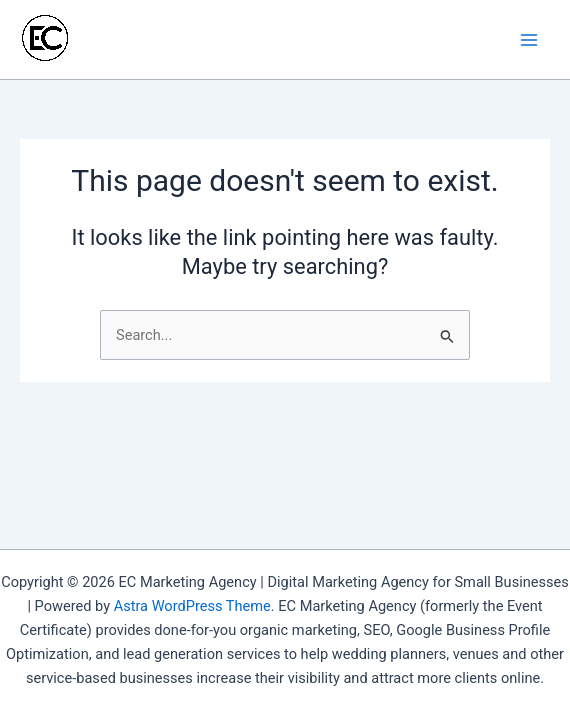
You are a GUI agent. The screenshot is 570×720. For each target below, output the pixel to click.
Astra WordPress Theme (192, 606)
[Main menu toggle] (529, 40)
